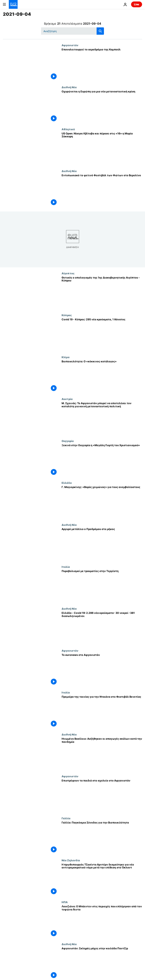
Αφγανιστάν (70, 45)
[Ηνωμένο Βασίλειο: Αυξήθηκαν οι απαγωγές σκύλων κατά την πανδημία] (102, 754)
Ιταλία (66, 567)
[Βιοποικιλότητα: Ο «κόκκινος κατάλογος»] (102, 377)
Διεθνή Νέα (69, 87)
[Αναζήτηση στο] (72, 31)
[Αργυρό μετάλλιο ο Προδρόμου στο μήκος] (102, 544)
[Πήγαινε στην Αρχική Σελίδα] (13, 4)
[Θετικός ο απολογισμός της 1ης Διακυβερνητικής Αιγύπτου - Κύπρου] (102, 293)
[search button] (100, 31)
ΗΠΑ (65, 902)
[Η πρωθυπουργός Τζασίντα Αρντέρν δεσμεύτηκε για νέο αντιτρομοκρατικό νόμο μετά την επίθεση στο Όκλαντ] (102, 880)
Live (137, 4)
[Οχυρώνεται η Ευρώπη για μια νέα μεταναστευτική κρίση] (102, 107)
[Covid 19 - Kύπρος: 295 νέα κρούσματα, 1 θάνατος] (102, 335)
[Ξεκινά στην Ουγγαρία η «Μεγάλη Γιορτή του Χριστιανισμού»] (102, 460)
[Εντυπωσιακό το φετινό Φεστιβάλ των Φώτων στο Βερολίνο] (102, 190)
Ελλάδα (67, 483)
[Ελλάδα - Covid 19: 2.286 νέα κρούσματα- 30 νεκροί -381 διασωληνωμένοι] (102, 628)
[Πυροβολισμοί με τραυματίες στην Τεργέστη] (102, 586)
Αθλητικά (68, 129)
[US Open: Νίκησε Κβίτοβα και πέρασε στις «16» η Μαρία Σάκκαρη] (102, 149)
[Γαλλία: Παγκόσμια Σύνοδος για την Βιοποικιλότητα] (102, 838)
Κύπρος (67, 315)
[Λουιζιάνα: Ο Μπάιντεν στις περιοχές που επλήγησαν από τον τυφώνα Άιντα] (102, 922)
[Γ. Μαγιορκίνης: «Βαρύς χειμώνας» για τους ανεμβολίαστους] (102, 502)
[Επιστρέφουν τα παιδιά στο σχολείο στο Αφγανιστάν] (102, 796)
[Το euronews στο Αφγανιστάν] (102, 670)
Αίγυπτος (68, 273)
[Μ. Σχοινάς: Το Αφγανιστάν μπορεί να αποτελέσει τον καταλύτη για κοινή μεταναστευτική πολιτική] (102, 418)
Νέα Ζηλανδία (71, 860)
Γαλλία (66, 818)
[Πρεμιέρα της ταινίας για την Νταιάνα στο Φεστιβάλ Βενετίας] (102, 712)
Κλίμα (66, 357)
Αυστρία (67, 399)
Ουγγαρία (68, 441)
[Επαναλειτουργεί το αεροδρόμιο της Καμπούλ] (102, 65)
